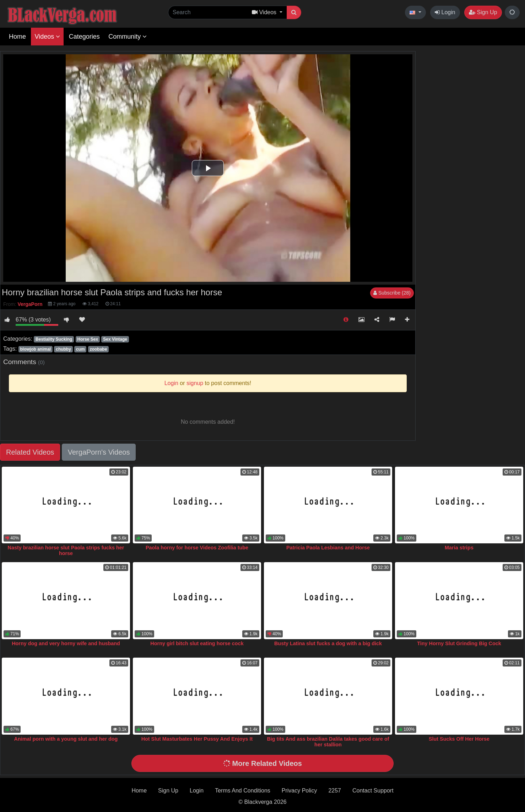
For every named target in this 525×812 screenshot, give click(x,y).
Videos (47, 37)
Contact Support (373, 791)
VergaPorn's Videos (99, 452)
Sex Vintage (115, 339)
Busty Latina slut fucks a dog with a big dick (328, 643)
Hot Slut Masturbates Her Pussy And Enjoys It (197, 739)
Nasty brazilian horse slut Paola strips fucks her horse (66, 550)
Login (445, 12)
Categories (84, 37)
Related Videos (30, 452)
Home (17, 37)
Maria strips (459, 548)
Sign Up (483, 12)
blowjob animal (35, 349)
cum (80, 349)
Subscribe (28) (392, 293)
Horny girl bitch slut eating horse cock (197, 643)
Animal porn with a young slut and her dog (66, 739)
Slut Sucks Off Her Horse (459, 739)
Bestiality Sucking (54, 339)
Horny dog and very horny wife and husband (66, 643)
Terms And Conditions (243, 791)
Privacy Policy (299, 791)
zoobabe (99, 349)
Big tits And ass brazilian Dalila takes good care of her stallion (328, 742)
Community (128, 37)
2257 (335, 791)
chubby (63, 349)
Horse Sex (88, 339)
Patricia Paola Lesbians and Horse (328, 548)
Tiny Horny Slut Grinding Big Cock (459, 643)
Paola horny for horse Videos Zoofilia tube (197, 548)
